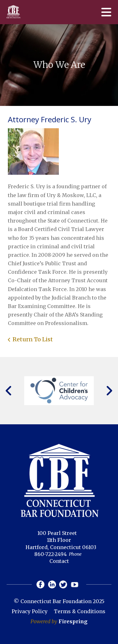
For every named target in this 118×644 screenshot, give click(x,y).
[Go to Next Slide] (109, 391)
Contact (59, 561)
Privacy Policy (30, 611)
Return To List (33, 339)
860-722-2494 (51, 554)
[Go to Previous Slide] (9, 391)
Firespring (73, 621)
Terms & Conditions (80, 611)
